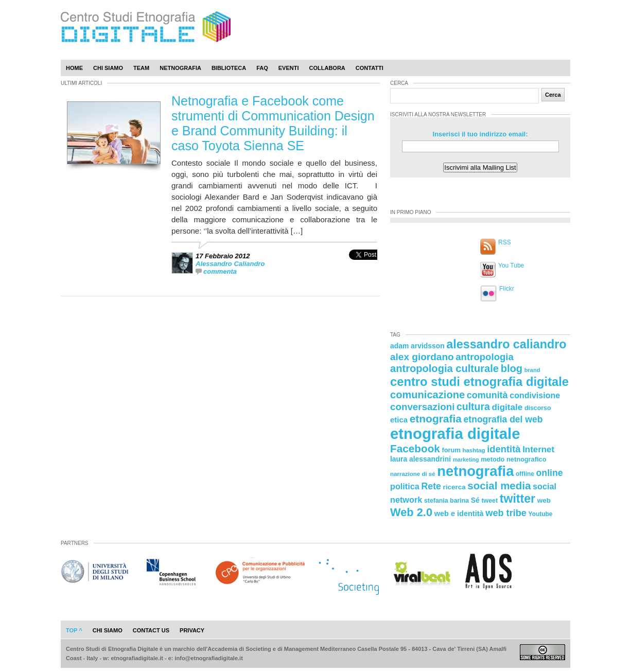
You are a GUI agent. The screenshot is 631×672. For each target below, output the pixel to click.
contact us (151, 630)
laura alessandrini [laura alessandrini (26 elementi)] (420, 459)
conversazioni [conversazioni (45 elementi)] (422, 407)
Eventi (289, 68)
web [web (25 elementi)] (544, 500)
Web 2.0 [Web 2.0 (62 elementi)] (411, 512)
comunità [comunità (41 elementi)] (487, 395)
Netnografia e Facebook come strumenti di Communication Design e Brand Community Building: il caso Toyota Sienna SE (273, 123)
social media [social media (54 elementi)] (499, 485)
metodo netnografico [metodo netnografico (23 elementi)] (513, 459)
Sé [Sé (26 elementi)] (475, 500)
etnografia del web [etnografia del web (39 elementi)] (503, 419)
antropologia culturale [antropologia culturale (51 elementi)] (444, 368)
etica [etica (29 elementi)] (399, 420)
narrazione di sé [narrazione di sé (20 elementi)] (413, 474)
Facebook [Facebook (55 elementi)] (415, 448)
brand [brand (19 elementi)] (532, 370)
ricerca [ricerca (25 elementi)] (454, 487)
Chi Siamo (108, 68)
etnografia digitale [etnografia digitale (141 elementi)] (455, 434)
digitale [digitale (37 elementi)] (507, 407)
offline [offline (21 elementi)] (525, 474)
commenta (220, 271)
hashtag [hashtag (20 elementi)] (474, 450)
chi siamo (108, 630)
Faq (262, 68)
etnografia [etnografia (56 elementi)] (436, 419)
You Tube (511, 266)
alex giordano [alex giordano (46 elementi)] (422, 357)
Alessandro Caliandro (230, 264)
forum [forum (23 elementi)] (451, 450)
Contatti (370, 68)
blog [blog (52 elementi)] (512, 368)
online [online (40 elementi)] (550, 473)
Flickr (507, 289)
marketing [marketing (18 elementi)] (466, 459)
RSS (505, 242)
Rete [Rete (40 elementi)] (431, 486)
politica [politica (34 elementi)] (405, 486)
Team (141, 68)
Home (74, 68)
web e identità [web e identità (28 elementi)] (459, 514)
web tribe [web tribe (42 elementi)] (506, 513)
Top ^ (74, 630)
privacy (192, 630)
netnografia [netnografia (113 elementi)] (475, 471)
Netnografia (180, 68)
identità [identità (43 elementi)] (504, 449)
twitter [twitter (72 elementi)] (518, 499)
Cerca (553, 95)
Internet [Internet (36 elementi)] (538, 449)
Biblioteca (229, 68)
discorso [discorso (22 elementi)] (538, 408)
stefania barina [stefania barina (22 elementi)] (446, 501)
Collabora (327, 68)
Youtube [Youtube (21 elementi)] (541, 514)
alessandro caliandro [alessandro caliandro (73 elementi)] (506, 344)
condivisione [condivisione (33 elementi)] (535, 395)
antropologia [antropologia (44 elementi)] (485, 357)
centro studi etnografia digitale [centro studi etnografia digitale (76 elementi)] (479, 382)
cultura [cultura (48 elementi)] (473, 406)
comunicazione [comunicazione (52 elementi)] (427, 395)
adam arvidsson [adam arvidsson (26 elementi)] (417, 346)
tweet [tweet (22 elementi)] (489, 501)
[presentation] (363, 266)
